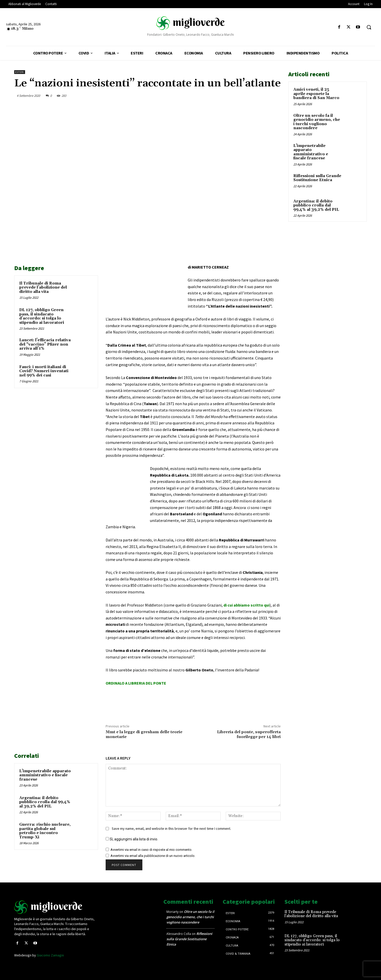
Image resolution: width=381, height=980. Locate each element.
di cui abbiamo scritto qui (246, 605)
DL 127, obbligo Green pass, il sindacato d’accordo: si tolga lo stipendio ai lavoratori (42, 316)
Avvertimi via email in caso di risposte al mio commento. (151, 850)
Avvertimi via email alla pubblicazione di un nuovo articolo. (153, 856)
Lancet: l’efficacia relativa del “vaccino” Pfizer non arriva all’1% (45, 344)
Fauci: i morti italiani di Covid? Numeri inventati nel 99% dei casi (44, 371)
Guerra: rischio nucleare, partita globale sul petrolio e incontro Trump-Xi (45, 831)
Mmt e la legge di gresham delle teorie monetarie (144, 734)
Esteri (20, 72)
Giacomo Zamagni (50, 955)
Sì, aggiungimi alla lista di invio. (132, 839)
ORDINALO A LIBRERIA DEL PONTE (136, 683)
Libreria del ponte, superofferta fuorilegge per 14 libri (249, 734)
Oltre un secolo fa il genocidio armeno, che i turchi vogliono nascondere (317, 122)
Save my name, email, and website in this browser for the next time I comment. (171, 828)
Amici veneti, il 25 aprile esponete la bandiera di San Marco (316, 94)
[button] (369, 27)
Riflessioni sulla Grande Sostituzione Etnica (317, 178)
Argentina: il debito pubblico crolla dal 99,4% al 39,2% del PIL (45, 802)
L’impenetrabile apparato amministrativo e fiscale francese (45, 775)
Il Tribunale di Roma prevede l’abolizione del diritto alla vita (43, 288)
